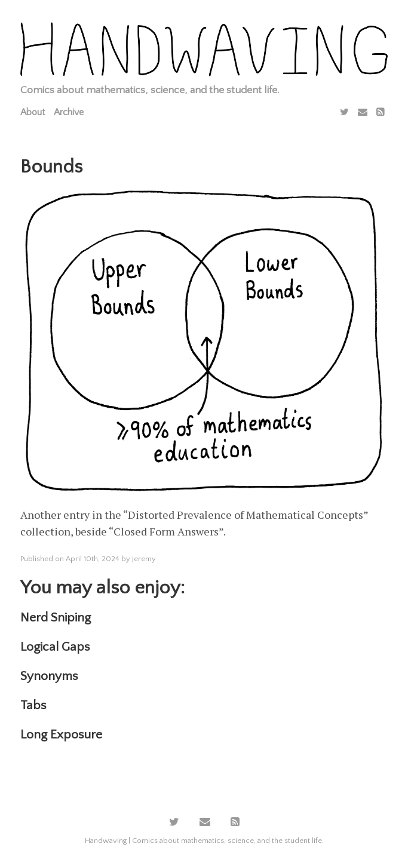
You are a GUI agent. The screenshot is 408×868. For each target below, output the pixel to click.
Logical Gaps (55, 647)
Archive (69, 112)
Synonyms (49, 676)
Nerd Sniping (56, 618)
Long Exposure (61, 735)
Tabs (33, 705)
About (33, 112)
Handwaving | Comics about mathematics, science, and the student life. (204, 841)
